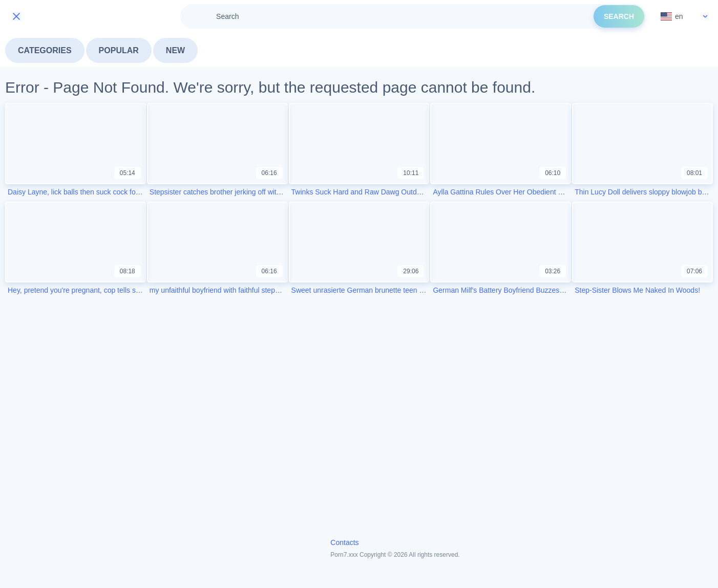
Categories (45, 50)
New (175, 50)
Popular (119, 50)
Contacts (344, 542)
